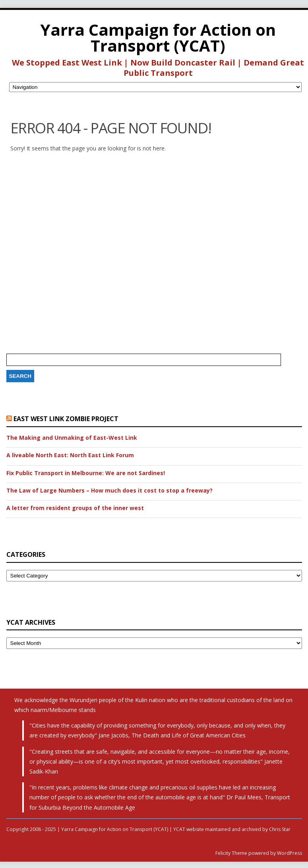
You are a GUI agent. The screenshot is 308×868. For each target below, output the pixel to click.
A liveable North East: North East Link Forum (70, 455)
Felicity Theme (231, 853)
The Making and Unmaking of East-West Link (72, 438)
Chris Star (280, 829)
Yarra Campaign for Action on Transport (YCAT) (158, 38)
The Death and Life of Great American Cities (189, 735)
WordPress (289, 853)
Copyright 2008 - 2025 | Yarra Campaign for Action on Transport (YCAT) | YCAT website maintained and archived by (138, 829)
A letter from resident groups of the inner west (75, 508)
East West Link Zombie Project (66, 419)
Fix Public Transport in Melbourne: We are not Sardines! (86, 473)
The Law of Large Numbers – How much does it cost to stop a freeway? (109, 491)
